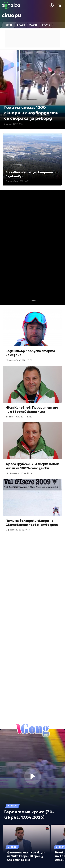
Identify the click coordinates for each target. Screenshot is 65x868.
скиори (12, 15)
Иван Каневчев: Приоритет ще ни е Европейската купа (32, 409)
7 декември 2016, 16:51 (17, 181)
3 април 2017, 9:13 (13, 124)
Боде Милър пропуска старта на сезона (30, 353)
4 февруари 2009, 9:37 (18, 530)
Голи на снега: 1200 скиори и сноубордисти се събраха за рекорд (31, 113)
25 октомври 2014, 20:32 (19, 360)
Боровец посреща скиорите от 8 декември (32, 174)
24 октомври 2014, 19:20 (19, 417)
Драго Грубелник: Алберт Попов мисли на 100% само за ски (32, 466)
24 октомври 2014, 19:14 (19, 473)
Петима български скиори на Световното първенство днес (32, 523)
